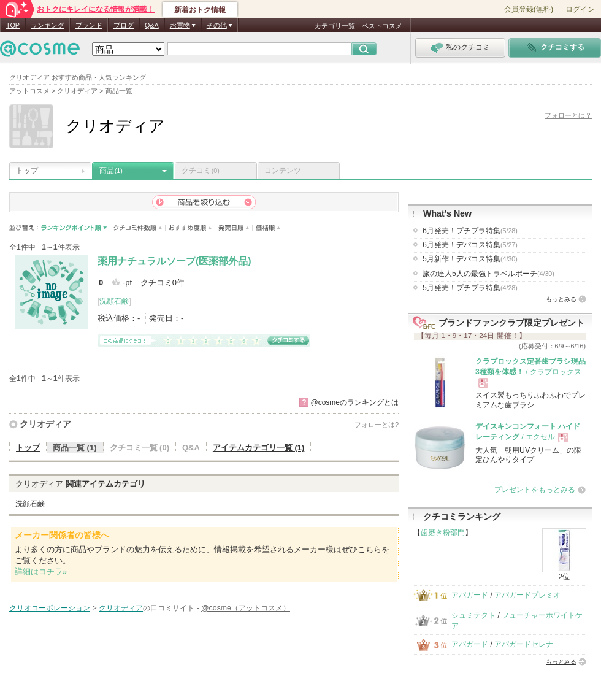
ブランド (89, 25)
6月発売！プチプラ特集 (470, 231)
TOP (13, 25)
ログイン (580, 9)
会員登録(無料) (529, 9)
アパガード (470, 595)
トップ (27, 171)
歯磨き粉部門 (443, 533)
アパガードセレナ (524, 644)
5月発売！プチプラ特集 (470, 288)
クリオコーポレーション (50, 608)
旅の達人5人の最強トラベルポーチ (488, 274)
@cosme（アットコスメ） (246, 608)
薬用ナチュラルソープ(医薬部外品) (174, 261)
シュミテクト (473, 615)
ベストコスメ (382, 26)
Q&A (152, 25)
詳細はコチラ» (41, 571)
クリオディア (45, 424)
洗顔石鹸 (114, 301)
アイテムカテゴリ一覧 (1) (259, 448)
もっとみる (561, 299)
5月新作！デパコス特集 (470, 259)
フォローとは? (377, 425)
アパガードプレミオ (527, 595)
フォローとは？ (568, 115)
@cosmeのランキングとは (354, 402)
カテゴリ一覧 (335, 26)
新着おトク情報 (200, 10)
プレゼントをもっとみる (535, 490)
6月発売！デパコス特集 (470, 245)
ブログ (124, 25)
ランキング (48, 25)
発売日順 (234, 228)
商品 (111, 171)
